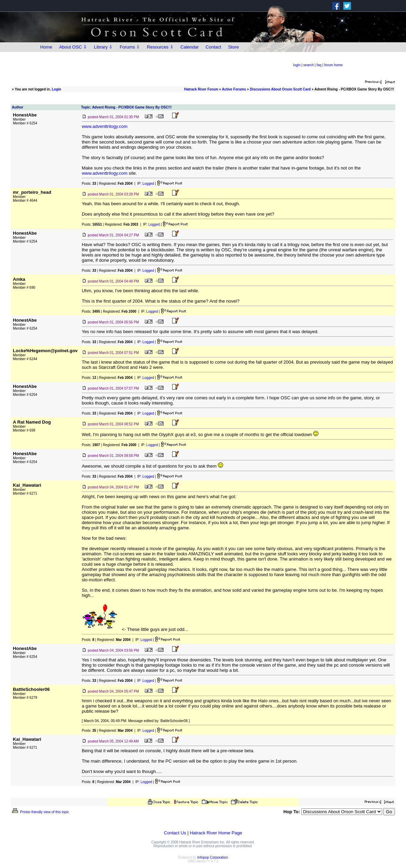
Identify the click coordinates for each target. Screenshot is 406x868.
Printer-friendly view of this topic (40, 812)
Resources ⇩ (160, 47)
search (309, 65)
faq (319, 65)
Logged (148, 184)
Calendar (190, 47)
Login (57, 89)
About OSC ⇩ (73, 47)
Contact (214, 47)
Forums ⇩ (130, 47)
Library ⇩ (103, 47)
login (297, 65)
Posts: (89, 184)
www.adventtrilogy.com (105, 126)
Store (233, 47)
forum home (333, 65)
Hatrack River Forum (201, 89)
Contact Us (175, 833)
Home (46, 47)
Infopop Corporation (213, 857)
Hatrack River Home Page (216, 833)
